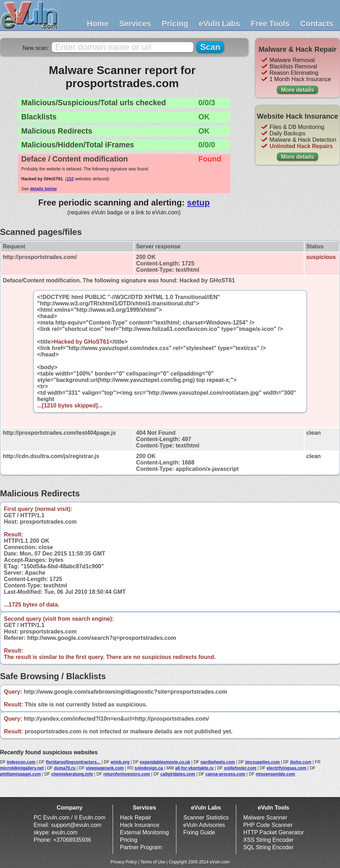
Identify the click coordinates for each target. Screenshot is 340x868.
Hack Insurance (140, 825)
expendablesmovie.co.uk (165, 762)
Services (135, 24)
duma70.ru (65, 768)
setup (198, 202)
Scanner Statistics (206, 818)
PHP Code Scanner (268, 825)
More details (297, 90)
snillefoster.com (240, 768)
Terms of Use (153, 862)
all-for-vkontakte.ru (194, 768)
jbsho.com (301, 762)
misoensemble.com (275, 774)
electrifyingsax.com (287, 768)
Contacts (317, 24)
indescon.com (21, 762)
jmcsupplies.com (263, 762)
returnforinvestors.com (127, 774)
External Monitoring (144, 832)
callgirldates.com (178, 774)
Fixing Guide (199, 832)
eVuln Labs (219, 24)
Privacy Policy (124, 862)
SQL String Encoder (268, 847)
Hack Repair (136, 818)
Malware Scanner (265, 818)
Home (98, 24)
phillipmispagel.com (20, 774)
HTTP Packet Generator (274, 832)
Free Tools (270, 24)
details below (43, 189)
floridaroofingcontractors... (73, 762)
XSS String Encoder (268, 840)
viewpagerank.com (105, 768)
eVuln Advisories (204, 825)
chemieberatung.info (72, 774)
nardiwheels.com (218, 762)
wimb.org (120, 762)
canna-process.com (225, 774)
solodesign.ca (149, 768)
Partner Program (141, 847)
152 (70, 179)
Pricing (175, 24)
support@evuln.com (76, 825)
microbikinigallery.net (22, 768)
